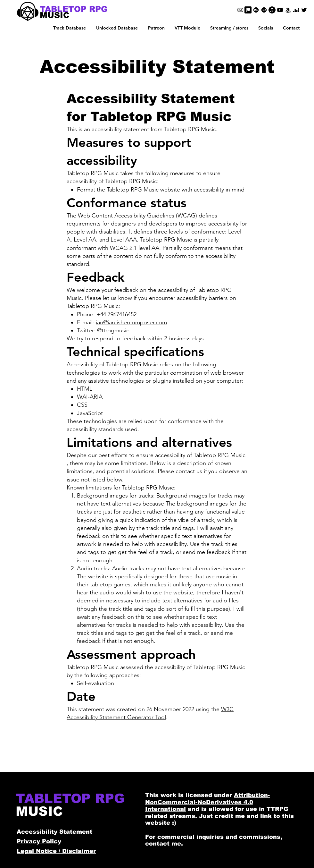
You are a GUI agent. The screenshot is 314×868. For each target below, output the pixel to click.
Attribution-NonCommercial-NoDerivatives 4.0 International (207, 802)
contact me (163, 844)
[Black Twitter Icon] (304, 10)
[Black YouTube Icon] (280, 10)
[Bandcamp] (256, 10)
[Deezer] (296, 10)
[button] (117, 28)
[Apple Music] (272, 10)
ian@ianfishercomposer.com (131, 322)
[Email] (240, 10)
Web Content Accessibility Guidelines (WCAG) (137, 216)
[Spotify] (264, 10)
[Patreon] (248, 10)
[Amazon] (288, 10)
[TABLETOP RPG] (74, 9)
